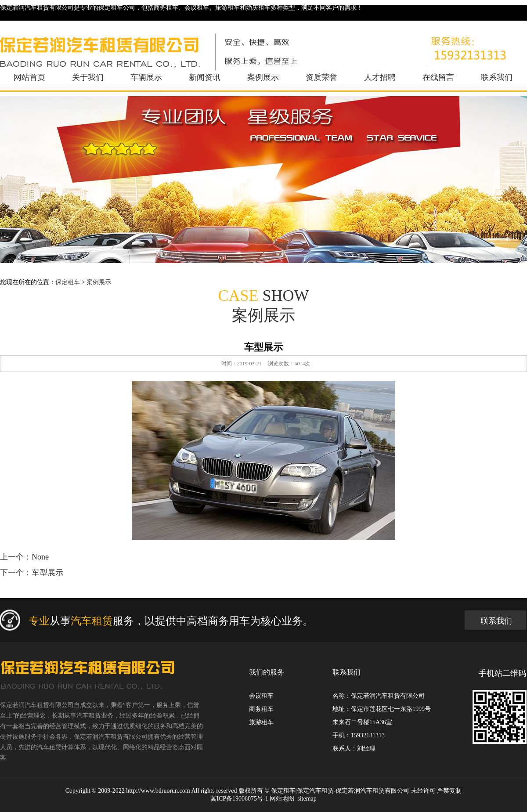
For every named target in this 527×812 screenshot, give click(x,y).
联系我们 (497, 77)
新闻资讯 (205, 77)
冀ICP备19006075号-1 (239, 799)
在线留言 (438, 77)
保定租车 (68, 282)
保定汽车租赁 (315, 791)
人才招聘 (380, 77)
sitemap (307, 799)
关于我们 (88, 77)
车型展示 (47, 573)
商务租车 (261, 709)
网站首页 (29, 77)
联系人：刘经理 (354, 749)
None (40, 557)
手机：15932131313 (359, 735)
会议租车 (261, 696)
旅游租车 (261, 722)
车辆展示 (146, 77)
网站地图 (282, 799)
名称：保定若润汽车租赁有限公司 (379, 696)
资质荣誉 (321, 77)
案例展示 (263, 77)
